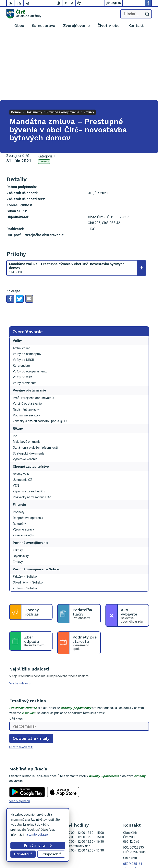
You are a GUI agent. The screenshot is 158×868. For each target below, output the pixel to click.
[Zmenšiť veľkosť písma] (66, 3)
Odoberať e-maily (31, 672)
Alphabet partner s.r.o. (137, 847)
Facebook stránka (135, 807)
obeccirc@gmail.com (137, 802)
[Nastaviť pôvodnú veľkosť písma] (72, 3)
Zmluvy (44, 96)
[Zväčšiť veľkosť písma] (79, 3)
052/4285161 (133, 798)
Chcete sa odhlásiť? (21, 681)
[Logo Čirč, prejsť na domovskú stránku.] (24, 14)
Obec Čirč (145, 853)
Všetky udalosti (20, 617)
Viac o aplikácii (19, 735)
